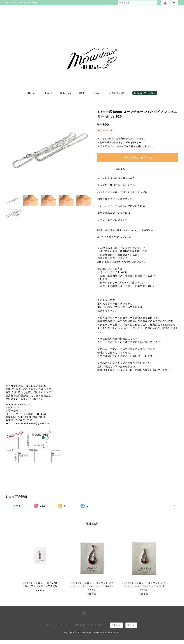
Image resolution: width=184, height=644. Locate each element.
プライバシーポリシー (58, 629)
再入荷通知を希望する (138, 161)
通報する (120, 173)
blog (97, 97)
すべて (17, 509)
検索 (160, 3)
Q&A (82, 97)
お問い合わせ (117, 97)
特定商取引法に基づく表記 (89, 629)
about (49, 97)
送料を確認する (134, 146)
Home (32, 97)
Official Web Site (145, 97)
